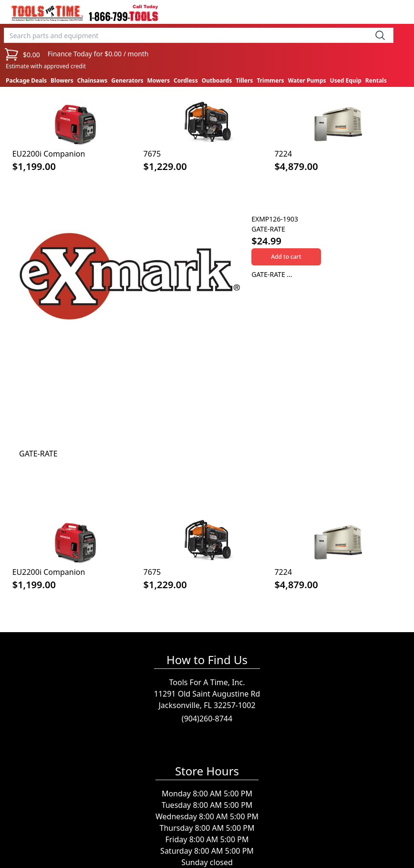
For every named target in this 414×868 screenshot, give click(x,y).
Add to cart (286, 257)
